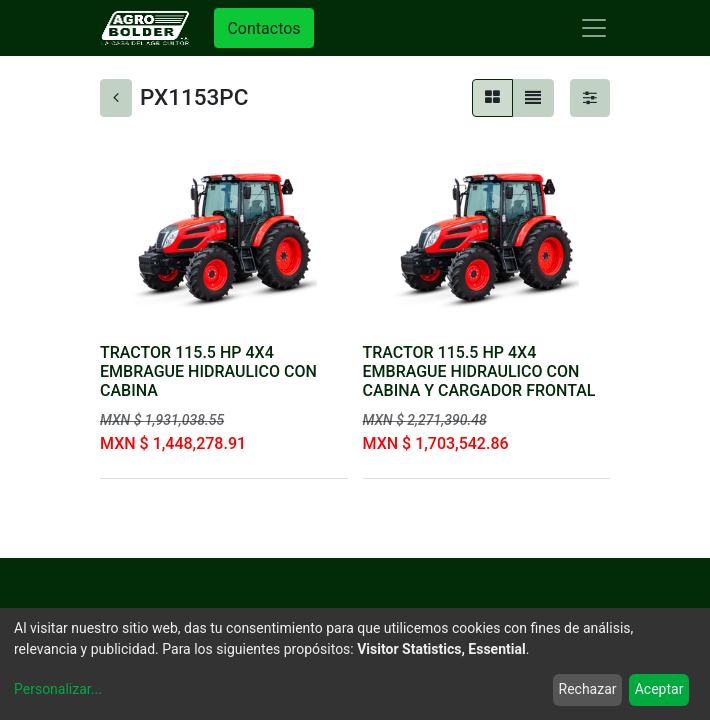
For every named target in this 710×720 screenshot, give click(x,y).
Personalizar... (58, 689)
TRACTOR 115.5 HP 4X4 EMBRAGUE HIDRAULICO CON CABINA (208, 371)
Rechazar (588, 689)
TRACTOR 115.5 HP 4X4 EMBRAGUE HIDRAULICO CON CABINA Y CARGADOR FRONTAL (479, 371)
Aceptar (659, 689)
